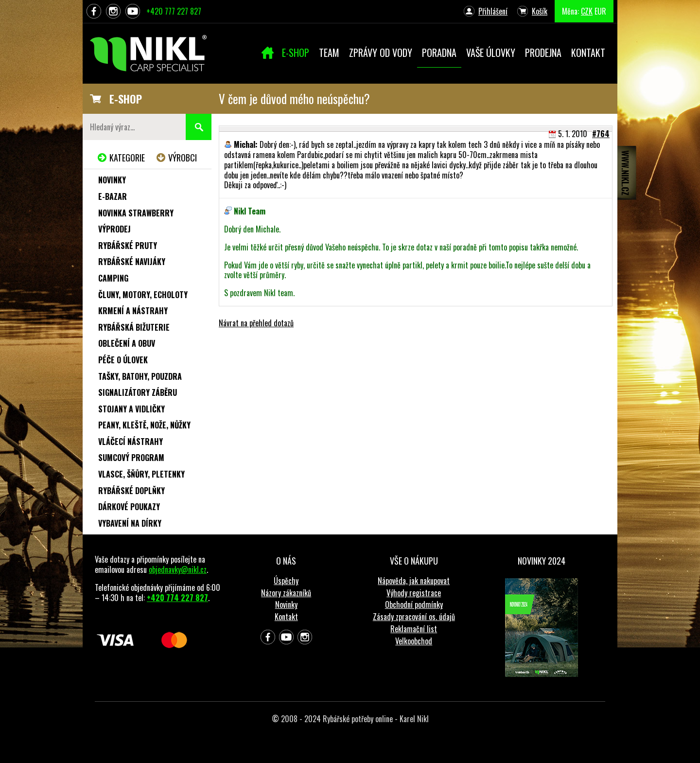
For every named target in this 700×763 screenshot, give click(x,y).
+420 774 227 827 (177, 598)
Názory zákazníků (286, 593)
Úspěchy (286, 581)
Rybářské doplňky (131, 491)
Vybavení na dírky (130, 523)
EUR (600, 11)
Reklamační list (414, 629)
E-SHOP (126, 99)
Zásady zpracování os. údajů (414, 617)
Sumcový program (131, 458)
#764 (601, 134)
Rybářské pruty (128, 246)
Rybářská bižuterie (134, 327)
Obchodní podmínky (414, 604)
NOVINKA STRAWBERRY (136, 213)
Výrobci (183, 158)
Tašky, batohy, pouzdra (140, 376)
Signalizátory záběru (138, 392)
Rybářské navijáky (132, 262)
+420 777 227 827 (174, 11)
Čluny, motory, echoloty (143, 295)
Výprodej (114, 229)
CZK (587, 11)
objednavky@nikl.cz (178, 569)
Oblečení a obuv (127, 343)
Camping (113, 278)
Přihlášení (493, 11)
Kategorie (127, 158)
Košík (540, 11)
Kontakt (286, 617)
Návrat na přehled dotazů (256, 323)
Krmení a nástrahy (133, 311)
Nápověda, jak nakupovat (414, 581)
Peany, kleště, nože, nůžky (144, 425)
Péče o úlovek (123, 360)
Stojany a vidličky (131, 409)
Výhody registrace (414, 593)
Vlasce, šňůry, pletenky (141, 474)
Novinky (112, 180)
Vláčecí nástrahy (131, 442)
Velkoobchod (414, 641)
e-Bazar (113, 196)
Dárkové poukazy (129, 507)
